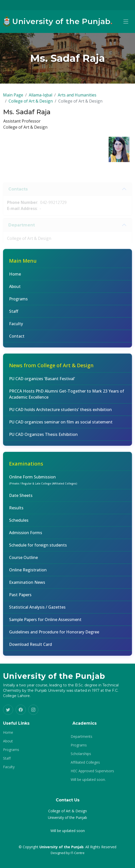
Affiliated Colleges (85, 762)
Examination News (27, 585)
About (15, 289)
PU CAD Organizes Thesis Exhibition (43, 437)
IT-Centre (78, 853)
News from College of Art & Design (51, 368)
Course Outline (23, 560)
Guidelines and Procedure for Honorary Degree (54, 634)
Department (22, 231)
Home (15, 276)
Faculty (16, 326)
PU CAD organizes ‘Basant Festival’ (42, 381)
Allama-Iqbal (40, 97)
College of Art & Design (31, 103)
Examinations (26, 466)
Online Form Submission (43, 482)
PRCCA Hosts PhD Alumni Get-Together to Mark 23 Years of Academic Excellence (67, 396)
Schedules (19, 523)
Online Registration (28, 572)
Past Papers (20, 597)
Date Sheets (21, 498)
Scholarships (81, 754)
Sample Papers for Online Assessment (45, 622)
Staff (14, 314)
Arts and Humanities (77, 97)
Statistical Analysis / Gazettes (37, 609)
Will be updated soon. (88, 780)
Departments (82, 737)
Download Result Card (31, 647)
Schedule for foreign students (38, 547)
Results (16, 510)
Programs (18, 301)
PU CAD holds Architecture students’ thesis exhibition (60, 412)
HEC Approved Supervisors (92, 771)
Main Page (13, 97)
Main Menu (23, 263)
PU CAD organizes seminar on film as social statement (61, 424)
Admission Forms (26, 535)
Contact (17, 338)
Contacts (18, 195)
